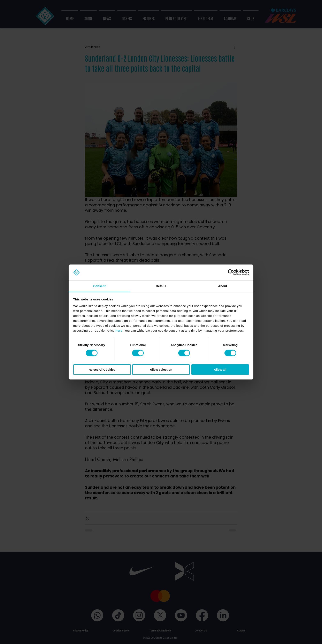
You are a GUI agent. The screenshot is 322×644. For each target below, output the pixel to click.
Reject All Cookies (102, 370)
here (119, 331)
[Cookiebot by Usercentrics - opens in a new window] (231, 272)
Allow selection (161, 370)
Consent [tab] (99, 286)
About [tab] (223, 286)
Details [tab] (161, 286)
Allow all (220, 370)
